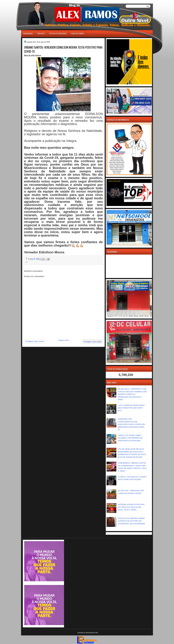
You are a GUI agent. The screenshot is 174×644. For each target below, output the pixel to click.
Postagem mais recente (34, 341)
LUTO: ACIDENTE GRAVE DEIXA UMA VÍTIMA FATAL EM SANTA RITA (131, 408)
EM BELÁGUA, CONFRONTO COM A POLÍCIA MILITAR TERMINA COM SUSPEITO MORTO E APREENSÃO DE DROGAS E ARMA (132, 394)
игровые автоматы (33, 1)
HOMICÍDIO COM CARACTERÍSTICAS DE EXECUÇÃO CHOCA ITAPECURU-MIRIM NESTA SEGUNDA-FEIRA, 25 (132, 424)
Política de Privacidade (58, 34)
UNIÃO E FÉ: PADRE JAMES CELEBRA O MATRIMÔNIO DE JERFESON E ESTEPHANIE (130, 438)
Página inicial (28, 34)
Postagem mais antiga (93, 342)
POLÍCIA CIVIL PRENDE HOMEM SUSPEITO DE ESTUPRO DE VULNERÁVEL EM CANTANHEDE (131, 521)
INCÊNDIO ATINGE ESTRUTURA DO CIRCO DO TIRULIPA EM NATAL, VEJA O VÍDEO (131, 507)
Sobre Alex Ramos (77, 34)
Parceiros (41, 34)
